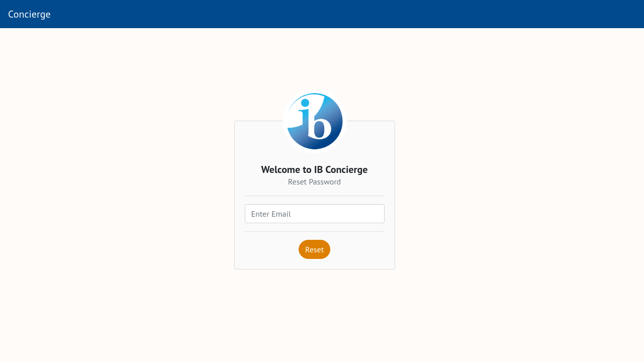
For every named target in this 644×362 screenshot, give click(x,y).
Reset (314, 249)
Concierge (29, 14)
